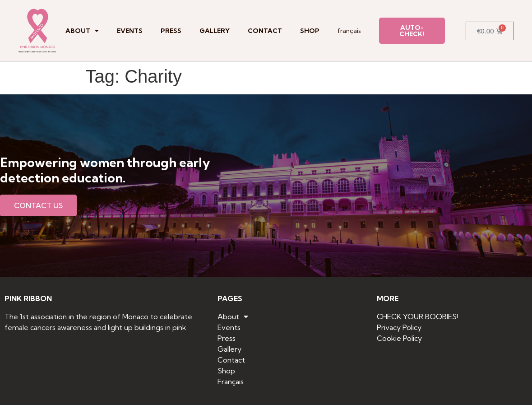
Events (130, 31)
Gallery (215, 31)
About (82, 31)
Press (171, 31)
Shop (310, 31)
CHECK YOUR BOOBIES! (417, 317)
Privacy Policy (399, 327)
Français (349, 31)
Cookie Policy (399, 338)
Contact (265, 31)
